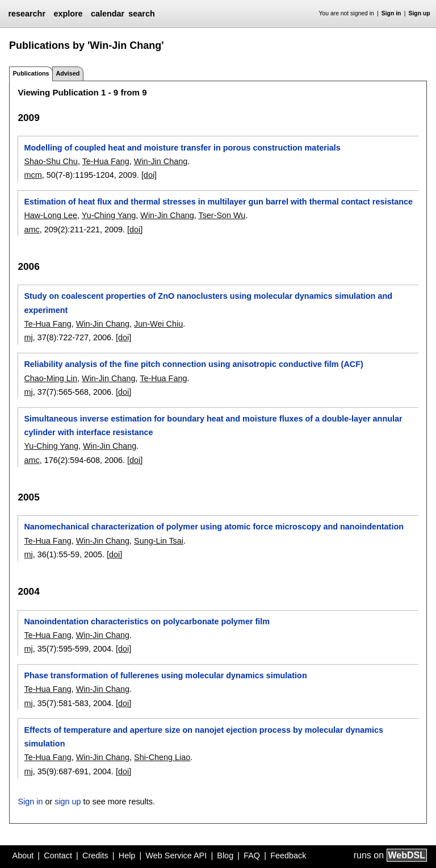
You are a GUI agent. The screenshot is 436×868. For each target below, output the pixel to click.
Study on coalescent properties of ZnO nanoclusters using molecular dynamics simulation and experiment (208, 303)
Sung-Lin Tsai (159, 541)
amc (32, 229)
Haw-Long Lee (51, 215)
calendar (108, 14)
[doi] (149, 175)
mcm (33, 175)
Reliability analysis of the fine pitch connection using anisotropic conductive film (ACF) (193, 364)
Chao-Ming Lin (51, 378)
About (23, 856)
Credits (95, 856)
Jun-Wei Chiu (158, 324)
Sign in (391, 13)
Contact (58, 856)
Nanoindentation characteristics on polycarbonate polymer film (147, 621)
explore (68, 14)
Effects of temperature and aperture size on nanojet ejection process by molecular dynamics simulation (204, 737)
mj (28, 337)
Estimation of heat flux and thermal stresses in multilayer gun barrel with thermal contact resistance (218, 202)
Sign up (420, 13)
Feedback (288, 856)
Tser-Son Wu (222, 215)
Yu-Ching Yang (109, 215)
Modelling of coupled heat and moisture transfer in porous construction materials (182, 148)
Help (127, 856)
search (141, 14)
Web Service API (176, 856)
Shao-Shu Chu (51, 161)
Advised (68, 73)
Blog (225, 856)
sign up (68, 802)
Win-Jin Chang (161, 161)
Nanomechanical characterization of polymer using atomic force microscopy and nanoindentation (214, 527)
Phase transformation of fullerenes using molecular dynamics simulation (165, 675)
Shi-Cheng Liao (162, 757)
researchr (27, 14)
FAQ (252, 856)
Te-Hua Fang (106, 161)
